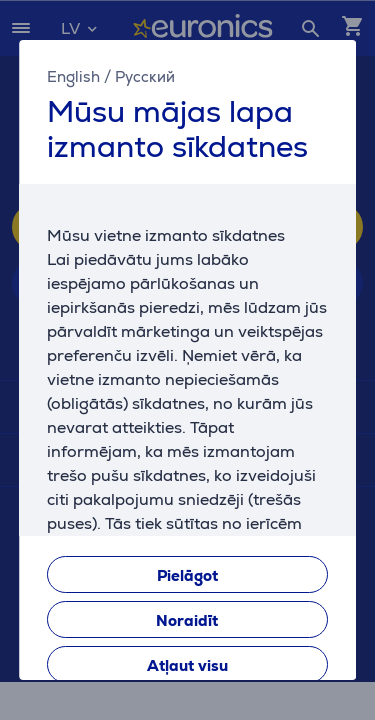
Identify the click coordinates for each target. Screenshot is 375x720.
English (73, 76)
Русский (145, 76)
